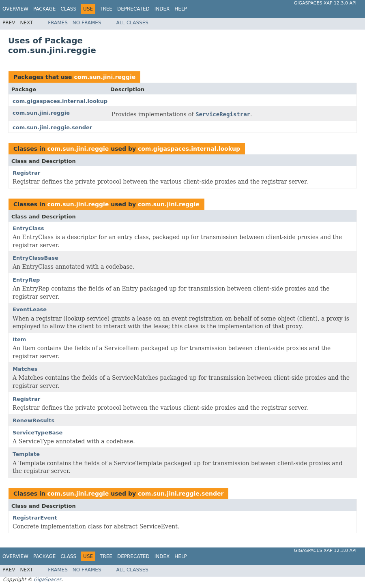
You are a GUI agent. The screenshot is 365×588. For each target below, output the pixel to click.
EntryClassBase (35, 258)
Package (44, 9)
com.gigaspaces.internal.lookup (60, 101)
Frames (58, 23)
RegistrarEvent (35, 518)
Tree (106, 9)
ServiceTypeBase (38, 433)
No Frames (87, 23)
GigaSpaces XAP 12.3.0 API (325, 3)
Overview (15, 9)
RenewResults (33, 420)
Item (19, 339)
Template (26, 454)
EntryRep (26, 280)
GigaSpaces (47, 579)
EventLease (30, 309)
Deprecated (133, 9)
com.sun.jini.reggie (105, 77)
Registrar (26, 173)
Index (162, 9)
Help (181, 9)
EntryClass (28, 228)
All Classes (132, 23)
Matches (25, 369)
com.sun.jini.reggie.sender (52, 127)
